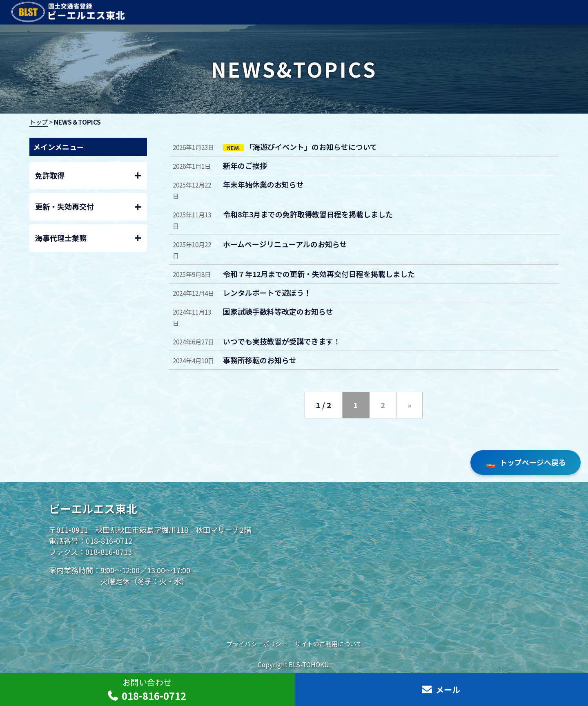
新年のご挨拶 (245, 165)
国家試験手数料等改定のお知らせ (278, 311)
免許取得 (88, 175)
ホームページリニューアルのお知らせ (285, 244)
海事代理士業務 (88, 238)
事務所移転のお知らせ (260, 360)
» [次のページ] (409, 405)
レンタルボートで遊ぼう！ (267, 293)
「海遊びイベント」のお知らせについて (311, 147)
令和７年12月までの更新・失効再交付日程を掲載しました (319, 274)
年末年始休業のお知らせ (263, 184)
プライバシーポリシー (257, 643)
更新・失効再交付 (88, 207)
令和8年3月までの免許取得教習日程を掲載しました (308, 214)
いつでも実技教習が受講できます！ (282, 341)
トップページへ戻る (526, 462)
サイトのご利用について (329, 643)
